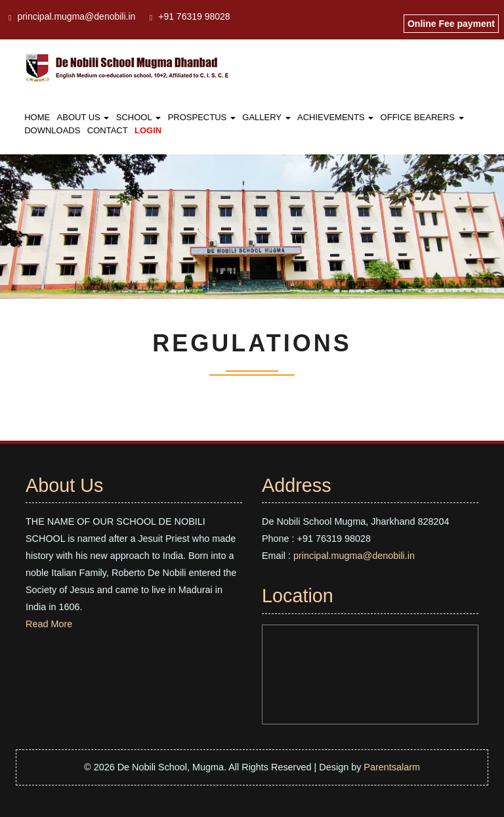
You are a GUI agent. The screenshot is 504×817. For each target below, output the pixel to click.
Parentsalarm (392, 767)
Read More (49, 624)
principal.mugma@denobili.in (76, 16)
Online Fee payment (451, 24)
